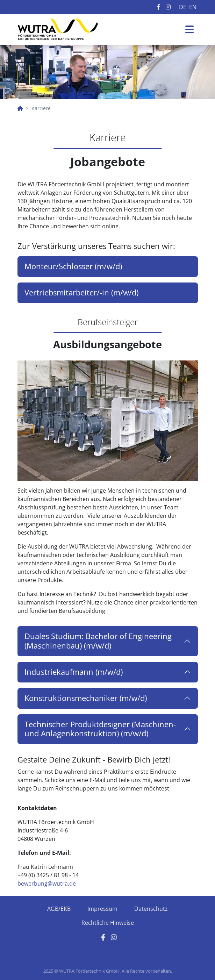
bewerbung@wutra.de (47, 884)
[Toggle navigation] (189, 29)
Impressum (102, 909)
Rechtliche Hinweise (108, 923)
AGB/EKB (59, 909)
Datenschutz (151, 909)
